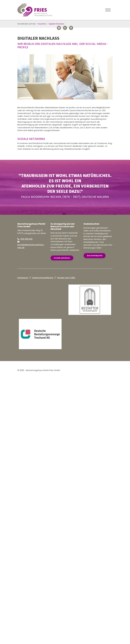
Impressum (23, 278)
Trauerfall (41, 24)
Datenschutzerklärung (43, 278)
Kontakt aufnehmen (62, 258)
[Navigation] (108, 10)
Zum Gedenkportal (95, 255)
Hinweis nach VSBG (66, 278)
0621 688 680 (26, 239)
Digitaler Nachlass (56, 24)
